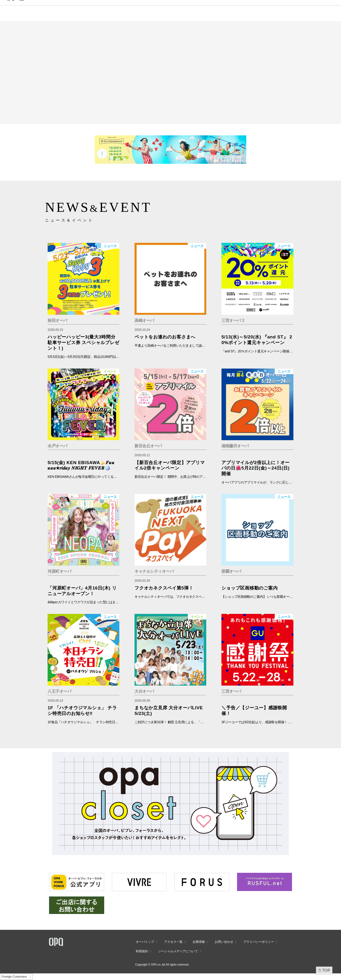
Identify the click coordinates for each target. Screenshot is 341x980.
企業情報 (199, 942)
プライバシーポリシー (259, 942)
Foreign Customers (14, 977)
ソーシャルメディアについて (178, 951)
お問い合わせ (224, 942)
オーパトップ (145, 942)
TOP (326, 970)
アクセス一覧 (173, 942)
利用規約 (142, 951)
